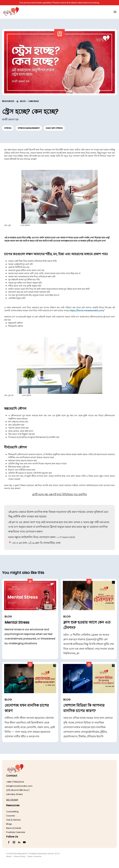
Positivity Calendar (16, 832)
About (9, 856)
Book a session (35, 856)
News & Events (14, 828)
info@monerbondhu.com (19, 786)
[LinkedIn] (19, 842)
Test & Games (13, 820)
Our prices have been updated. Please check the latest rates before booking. (59, 3)
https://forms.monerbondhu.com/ (87, 311)
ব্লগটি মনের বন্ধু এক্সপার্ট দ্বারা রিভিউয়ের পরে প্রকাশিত (60, 494)
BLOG (23, 101)
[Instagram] (14, 842)
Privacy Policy (20, 856)
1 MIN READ (34, 101)
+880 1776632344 (15, 782)
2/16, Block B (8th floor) (18, 790)
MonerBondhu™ (21, 854)
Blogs (9, 824)
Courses (11, 816)
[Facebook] (9, 842)
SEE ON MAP (12, 800)
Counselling (12, 812)
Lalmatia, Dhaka (14, 794)
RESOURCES (8, 101)
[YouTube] (24, 842)
